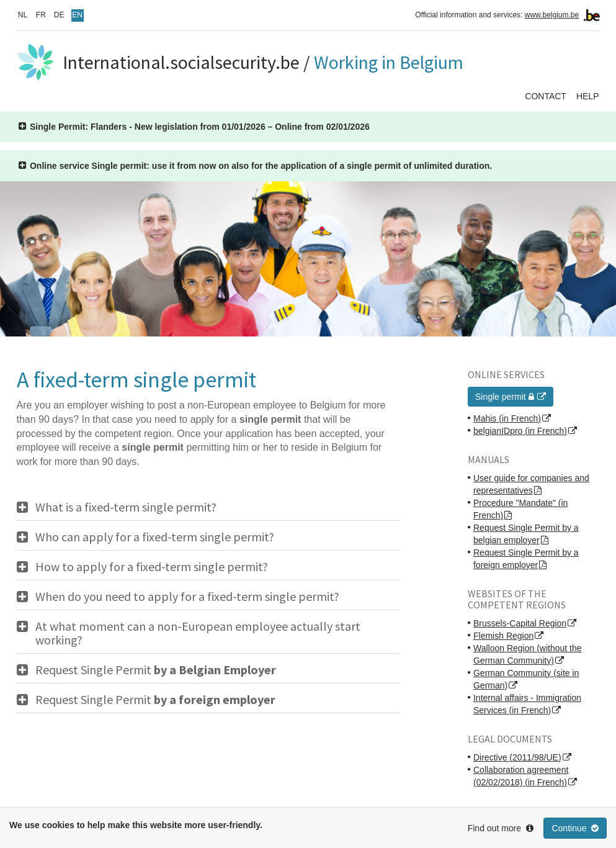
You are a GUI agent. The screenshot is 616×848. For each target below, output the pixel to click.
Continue (575, 828)
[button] (194, 127)
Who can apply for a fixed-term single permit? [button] (155, 537)
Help (588, 96)
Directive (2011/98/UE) (517, 757)
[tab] (208, 507)
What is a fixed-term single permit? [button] (126, 507)
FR (41, 15)
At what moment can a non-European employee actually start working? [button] (198, 633)
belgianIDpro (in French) (520, 431)
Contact (546, 96)
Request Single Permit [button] (156, 670)
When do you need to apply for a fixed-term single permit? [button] (187, 597)
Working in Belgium (389, 62)
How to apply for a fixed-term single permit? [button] (152, 567)
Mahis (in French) (507, 418)
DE (59, 15)
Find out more (501, 828)
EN (77, 15)
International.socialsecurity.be (181, 62)
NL (23, 15)
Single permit (506, 397)
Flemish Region (503, 636)
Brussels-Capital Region (520, 623)
